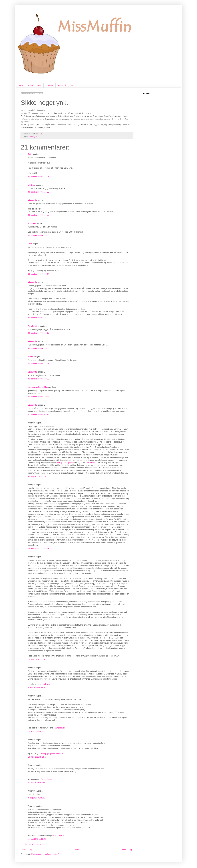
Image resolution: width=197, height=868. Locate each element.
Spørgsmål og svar (65, 85)
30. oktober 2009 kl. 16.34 (38, 348)
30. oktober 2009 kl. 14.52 (38, 215)
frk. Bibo (31, 185)
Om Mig (30, 85)
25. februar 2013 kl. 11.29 (38, 549)
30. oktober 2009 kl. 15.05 (38, 235)
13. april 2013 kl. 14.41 (37, 757)
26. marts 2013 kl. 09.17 (38, 659)
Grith (30, 154)
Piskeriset (32, 223)
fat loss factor (47, 779)
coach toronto (91, 463)
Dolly (39, 85)
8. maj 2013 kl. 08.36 (36, 798)
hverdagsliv (33, 137)
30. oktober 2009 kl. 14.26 (38, 177)
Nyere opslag (27, 850)
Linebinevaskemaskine (38, 387)
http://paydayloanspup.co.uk (52, 754)
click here (47, 684)
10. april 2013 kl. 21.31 (37, 731)
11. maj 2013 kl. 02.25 (37, 839)
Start (77, 850)
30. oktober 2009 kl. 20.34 (38, 397)
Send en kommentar (33, 844)
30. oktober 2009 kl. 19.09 (38, 379)
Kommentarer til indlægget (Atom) (45, 854)
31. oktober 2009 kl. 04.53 (38, 415)
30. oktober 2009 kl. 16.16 (38, 333)
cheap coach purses (66, 463)
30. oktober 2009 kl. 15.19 (38, 274)
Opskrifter (50, 85)
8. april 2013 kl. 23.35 (37, 688)
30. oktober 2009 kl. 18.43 (38, 364)
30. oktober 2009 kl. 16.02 (38, 318)
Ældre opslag (127, 850)
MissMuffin (33, 200)
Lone (30, 244)
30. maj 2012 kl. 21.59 (37, 476)
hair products (60, 728)
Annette (31, 357)
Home (20, 85)
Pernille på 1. (33, 326)
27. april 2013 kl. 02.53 (37, 783)
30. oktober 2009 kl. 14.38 (38, 192)
